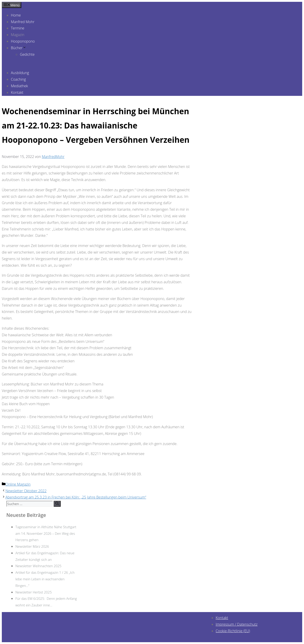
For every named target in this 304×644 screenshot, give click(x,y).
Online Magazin (18, 484)
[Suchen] (57, 504)
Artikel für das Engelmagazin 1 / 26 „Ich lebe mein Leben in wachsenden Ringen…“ (45, 579)
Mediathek (19, 86)
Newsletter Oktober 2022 (26, 491)
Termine (18, 28)
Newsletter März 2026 (32, 546)
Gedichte (27, 54)
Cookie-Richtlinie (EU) (233, 631)
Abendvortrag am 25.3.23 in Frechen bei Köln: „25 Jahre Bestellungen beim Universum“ (76, 497)
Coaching (18, 79)
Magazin (18, 35)
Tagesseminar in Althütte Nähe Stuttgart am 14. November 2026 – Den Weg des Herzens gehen (46, 533)
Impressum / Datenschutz (237, 624)
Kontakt (17, 92)
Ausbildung (20, 73)
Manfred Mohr (23, 22)
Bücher (19, 48)
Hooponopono (23, 41)
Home (16, 15)
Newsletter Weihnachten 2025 (38, 566)
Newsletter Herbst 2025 (34, 592)
